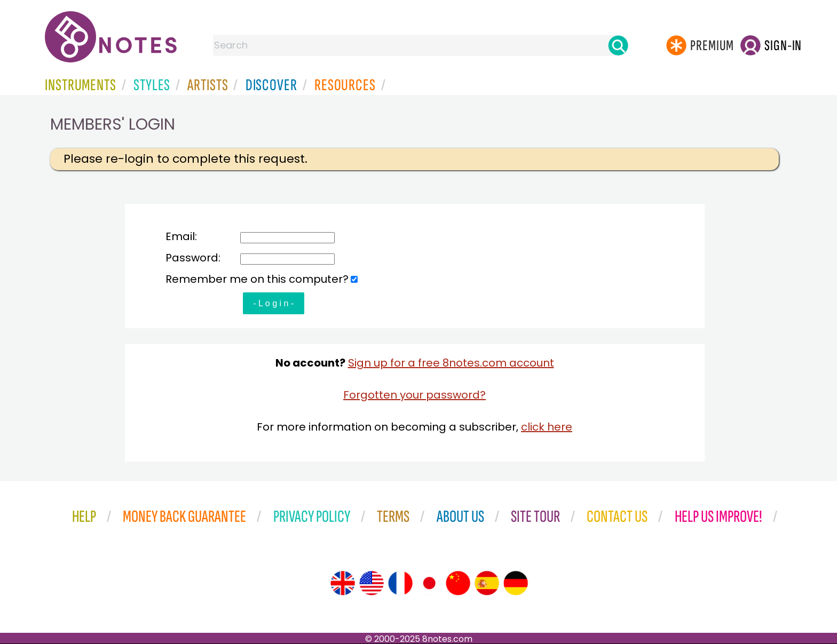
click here (547, 427)
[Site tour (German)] (516, 583)
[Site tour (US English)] (372, 583)
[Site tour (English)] (343, 583)
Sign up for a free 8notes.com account (451, 363)
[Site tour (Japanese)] (429, 583)
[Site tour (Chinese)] (458, 583)
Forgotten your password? (414, 395)
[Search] (618, 45)
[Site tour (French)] (400, 583)
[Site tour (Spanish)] (487, 583)
